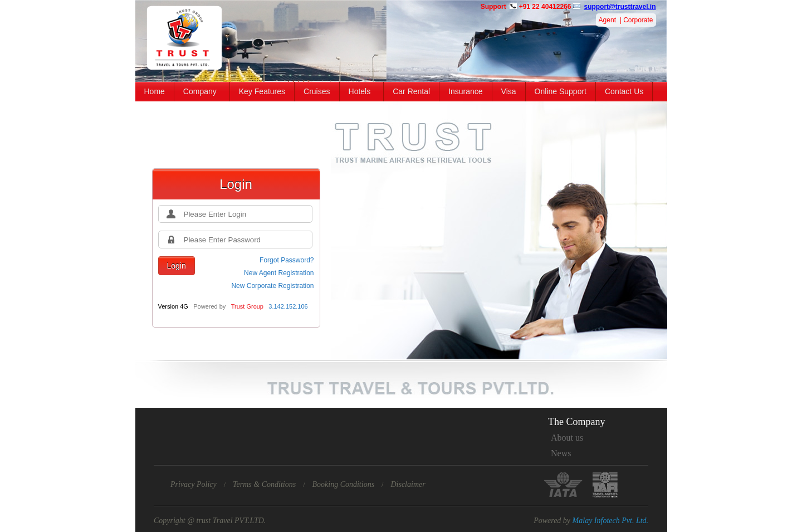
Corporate (638, 20)
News (561, 453)
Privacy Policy (194, 484)
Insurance (465, 91)
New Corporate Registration (272, 286)
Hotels (360, 91)
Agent (607, 20)
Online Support (561, 91)
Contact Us (624, 91)
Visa (509, 91)
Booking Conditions (343, 484)
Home (155, 91)
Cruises (317, 91)
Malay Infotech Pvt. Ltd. (610, 521)
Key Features (262, 91)
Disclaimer (408, 484)
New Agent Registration (279, 273)
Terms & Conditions (264, 484)
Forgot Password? (287, 260)
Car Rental (411, 91)
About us (567, 438)
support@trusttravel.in (620, 7)
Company (200, 91)
